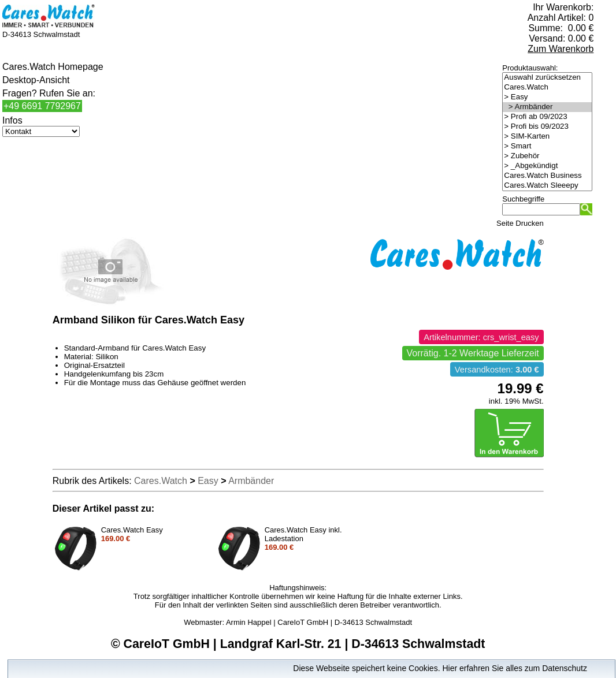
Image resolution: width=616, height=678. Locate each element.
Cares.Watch (547, 87)
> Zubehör (547, 156)
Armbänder (251, 481)
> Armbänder (547, 107)
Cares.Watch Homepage (53, 67)
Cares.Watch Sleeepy (547, 186)
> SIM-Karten (547, 137)
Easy (208, 481)
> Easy (547, 97)
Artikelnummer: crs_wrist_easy (481, 337)
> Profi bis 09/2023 (547, 127)
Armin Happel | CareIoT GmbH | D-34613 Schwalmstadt (319, 622)
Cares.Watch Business (547, 176)
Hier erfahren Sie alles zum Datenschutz (515, 668)
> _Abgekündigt (547, 166)
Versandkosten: (497, 370)
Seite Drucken (520, 223)
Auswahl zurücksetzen (547, 78)
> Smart (547, 146)
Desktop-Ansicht (36, 80)
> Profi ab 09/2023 (547, 117)
